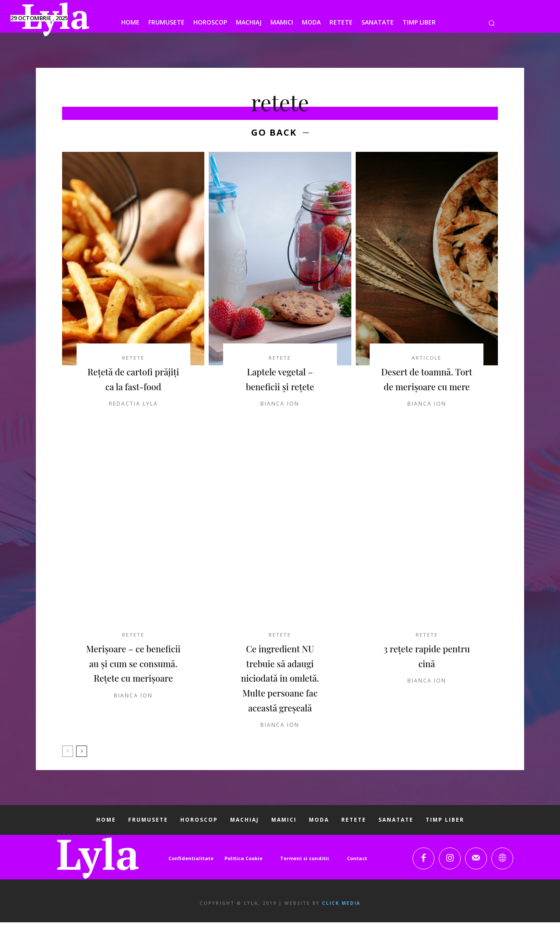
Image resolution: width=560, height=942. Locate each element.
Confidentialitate (191, 878)
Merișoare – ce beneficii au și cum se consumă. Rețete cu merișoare (133, 690)
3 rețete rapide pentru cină (427, 675)
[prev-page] (68, 771)
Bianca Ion (280, 407)
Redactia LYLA (133, 421)
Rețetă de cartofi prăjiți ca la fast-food (133, 389)
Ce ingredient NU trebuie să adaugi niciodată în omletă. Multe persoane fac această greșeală (280, 697)
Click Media (341, 923)
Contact (357, 878)
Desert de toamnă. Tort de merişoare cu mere (427, 389)
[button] (492, 23)
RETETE (133, 360)
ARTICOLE (427, 360)
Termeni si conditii (304, 878)
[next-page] (82, 771)
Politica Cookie (243, 878)
